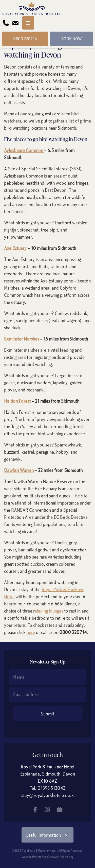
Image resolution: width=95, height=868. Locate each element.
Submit (48, 714)
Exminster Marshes (22, 339)
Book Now (72, 39)
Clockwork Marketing (60, 857)
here (31, 632)
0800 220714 (25, 39)
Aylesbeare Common (24, 150)
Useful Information (48, 835)
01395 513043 (51, 788)
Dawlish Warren (19, 470)
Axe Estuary (15, 248)
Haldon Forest (17, 401)
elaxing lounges (49, 611)
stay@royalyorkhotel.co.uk (48, 795)
